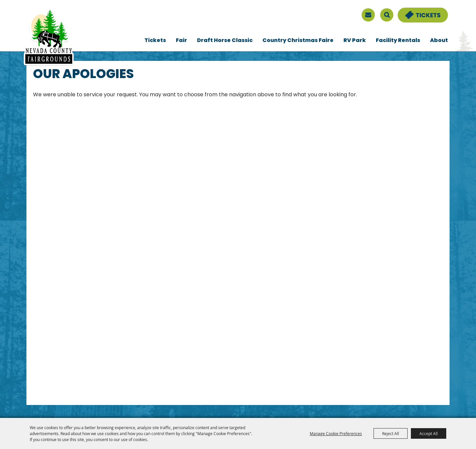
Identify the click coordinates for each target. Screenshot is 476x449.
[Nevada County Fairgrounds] (49, 37)
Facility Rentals (398, 41)
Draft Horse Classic (225, 41)
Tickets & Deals (418, 12)
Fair (181, 41)
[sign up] (368, 15)
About (439, 41)
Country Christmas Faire (298, 41)
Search (387, 15)
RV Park (355, 41)
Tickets (155, 41)
